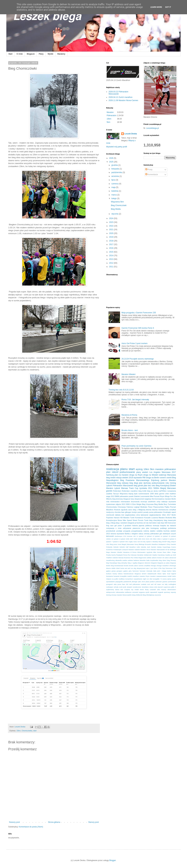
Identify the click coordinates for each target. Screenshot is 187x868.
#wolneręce (118, 536)
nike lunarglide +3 (156, 579)
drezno (108, 568)
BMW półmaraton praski (124, 496)
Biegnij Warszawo (168, 488)
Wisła (136, 558)
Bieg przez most (115, 544)
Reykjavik (119, 555)
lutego (114, 198)
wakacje (164, 502)
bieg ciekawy (123, 483)
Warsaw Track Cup (130, 488)
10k (134, 536)
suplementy (110, 590)
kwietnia (115, 191)
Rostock (117, 510)
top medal (135, 590)
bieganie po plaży (164, 563)
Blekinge (142, 544)
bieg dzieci (163, 560)
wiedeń (145, 472)
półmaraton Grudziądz (163, 512)
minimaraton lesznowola (130, 502)
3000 (128, 504)
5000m (156, 488)
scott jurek (123, 587)
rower (159, 584)
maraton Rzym (144, 576)
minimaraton (115, 502)
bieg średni (111, 478)
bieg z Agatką (132, 563)
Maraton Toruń (145, 550)
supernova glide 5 (170, 587)
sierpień (130, 587)
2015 (112, 252)
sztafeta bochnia (163, 531)
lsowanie (116, 576)
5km (108, 122)
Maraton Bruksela (165, 518)
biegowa (173, 563)
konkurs (109, 574)
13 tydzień (156, 536)
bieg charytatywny (156, 520)
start (35, 731)
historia (135, 526)
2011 (112, 267)
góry (130, 571)
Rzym (162, 496)
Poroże (141, 520)
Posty (149, 170)
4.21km (133, 504)
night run (146, 579)
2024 (112, 218)
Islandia (143, 547)
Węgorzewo (142, 558)
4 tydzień (165, 539)
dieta (156, 494)
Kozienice (110, 550)
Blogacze (31, 54)
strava (152, 587)
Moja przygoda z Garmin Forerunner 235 (139, 313)
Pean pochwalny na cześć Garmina (136, 446)
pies (143, 528)
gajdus (108, 571)
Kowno (174, 547)
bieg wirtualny (123, 563)
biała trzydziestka (152, 560)
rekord (115, 472)
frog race (110, 526)
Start (10, 54)
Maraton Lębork (113, 488)
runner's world (166, 478)
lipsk (136, 494)
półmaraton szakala (139, 584)
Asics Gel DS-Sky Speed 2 (143, 542)
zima (138, 515)
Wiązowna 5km (117, 202)
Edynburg (155, 480)
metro (174, 576)
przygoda (127, 531)
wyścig (139, 469)
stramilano (145, 587)
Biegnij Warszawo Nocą (130, 544)
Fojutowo (110, 518)
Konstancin (139, 518)
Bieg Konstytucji (163, 486)
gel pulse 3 (119, 526)
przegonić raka (111, 584)
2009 (140, 539)
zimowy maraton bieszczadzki (121, 595)
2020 (112, 233)
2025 (112, 162)
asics (130, 510)
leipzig (131, 494)
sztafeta (109, 494)
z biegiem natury (137, 534)
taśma (117, 590)
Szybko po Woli (171, 555)
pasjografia (119, 582)
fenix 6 (156, 568)
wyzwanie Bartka (123, 534)
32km (159, 539)
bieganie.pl (132, 523)
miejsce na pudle (112, 579)
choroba (118, 512)
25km (155, 539)
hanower (143, 571)
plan (108, 472)
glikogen (128, 512)
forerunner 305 (171, 568)
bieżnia (149, 510)
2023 (112, 222)
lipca (114, 180)
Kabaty (159, 547)
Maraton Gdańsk (134, 550)
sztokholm (152, 502)
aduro (167, 558)
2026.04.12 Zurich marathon (121, 97)
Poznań (157, 496)
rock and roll (152, 584)
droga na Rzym (136, 475)
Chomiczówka (27, 731)
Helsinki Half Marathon (128, 547)
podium (152, 582)
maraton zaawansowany (158, 576)
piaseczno (137, 528)
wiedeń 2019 (128, 478)
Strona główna (54, 822)
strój (156, 587)
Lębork (109, 486)
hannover (136, 571)
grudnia (115, 165)
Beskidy (155, 542)
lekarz (160, 574)
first (153, 499)
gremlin (109, 491)
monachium (129, 579)
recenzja (144, 502)
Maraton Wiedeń (129, 374)
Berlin (174, 515)
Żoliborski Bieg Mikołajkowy (145, 595)
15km (19, 731)
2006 (128, 539)
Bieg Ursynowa (148, 504)
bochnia (140, 523)
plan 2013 (142, 582)
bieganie (154, 563)
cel (144, 523)
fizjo (164, 568)
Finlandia (109, 547)
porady (146, 512)
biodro (108, 566)
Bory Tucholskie (170, 504)
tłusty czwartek (150, 590)
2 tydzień (122, 539)
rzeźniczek (110, 515)
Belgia (139, 504)
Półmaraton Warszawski (123, 486)
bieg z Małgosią (139, 510)
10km (109, 119)
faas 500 (164, 523)
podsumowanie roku (160, 483)
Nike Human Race (160, 552)
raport (174, 512)
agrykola (124, 510)
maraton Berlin (170, 499)
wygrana (142, 592)
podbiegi (163, 528)
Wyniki (50, 54)
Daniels (173, 544)
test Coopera (125, 590)
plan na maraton (121, 475)
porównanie (172, 582)
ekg (135, 568)
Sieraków (140, 555)
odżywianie (127, 528)
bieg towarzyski (170, 520)
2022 (112, 226)
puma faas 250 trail (125, 584)
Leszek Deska (131, 134)
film (160, 568)
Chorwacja (122, 507)
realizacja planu (117, 469)
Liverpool (125, 550)
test (123, 515)
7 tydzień (115, 542)
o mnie (119, 528)
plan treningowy (153, 528)
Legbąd (137, 507)
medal (169, 576)
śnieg (134, 595)
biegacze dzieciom (144, 563)
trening (173, 483)
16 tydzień (115, 539)
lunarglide (123, 576)
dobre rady (156, 523)
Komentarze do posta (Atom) (31, 827)
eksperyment (141, 568)
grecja (114, 571)
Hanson (117, 518)
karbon (169, 571)
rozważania (172, 491)
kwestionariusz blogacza (132, 574)
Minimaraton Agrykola (145, 552)
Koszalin (147, 518)
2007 (132, 539)
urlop (158, 502)
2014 (112, 256)
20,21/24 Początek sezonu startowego (138, 359)
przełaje (119, 531)
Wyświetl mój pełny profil (117, 147)
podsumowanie (127, 472)
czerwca (115, 184)
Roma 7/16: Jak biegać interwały (135, 400)
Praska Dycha (111, 555)
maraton (159, 469)
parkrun (164, 480)
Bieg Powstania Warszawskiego (135, 480)
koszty (115, 574)
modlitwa (122, 579)
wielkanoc (128, 592)
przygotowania (137, 531)
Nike (152, 496)
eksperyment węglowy (143, 499)
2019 (112, 237)
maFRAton (162, 491)
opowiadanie (110, 582)
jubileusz (149, 526)
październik (127, 582)
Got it (168, 7)
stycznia (115, 214)
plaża (147, 582)
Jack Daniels (151, 547)
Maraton (110, 112)
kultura (120, 574)
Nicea (120, 520)
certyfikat (147, 566)
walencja (163, 475)
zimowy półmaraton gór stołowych (157, 534)
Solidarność (148, 555)
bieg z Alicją (111, 523)
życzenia (158, 595)
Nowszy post (14, 822)
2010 (143, 539)
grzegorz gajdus (122, 571)
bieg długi (134, 483)
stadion (153, 531)
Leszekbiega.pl (152, 128)
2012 (112, 263)
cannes (141, 566)
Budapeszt (162, 544)
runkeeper (110, 587)
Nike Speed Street (130, 520)
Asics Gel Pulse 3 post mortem (135, 343)
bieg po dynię (152, 491)
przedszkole (111, 531)
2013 (112, 259)
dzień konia (120, 568)
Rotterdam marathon (130, 491)
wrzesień (135, 592)
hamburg (110, 475)
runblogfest (172, 584)
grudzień (128, 526)
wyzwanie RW (140, 478)
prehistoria (172, 528)
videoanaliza (120, 592)
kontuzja (156, 526)
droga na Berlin (153, 478)
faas (123, 512)
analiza (125, 560)
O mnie (20, 54)
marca (114, 195)
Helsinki (116, 547)
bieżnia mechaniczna (160, 510)
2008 (136, 539)
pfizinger (135, 582)
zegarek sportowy (164, 592)
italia (155, 571)
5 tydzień (171, 539)
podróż (140, 512)
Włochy (109, 499)
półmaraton (170, 469)
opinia (169, 579)
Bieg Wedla (116, 209)
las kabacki (171, 526)
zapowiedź (153, 592)
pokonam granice (162, 582)
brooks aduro (134, 566)
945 (127, 542)
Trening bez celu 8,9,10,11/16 (121, 390)
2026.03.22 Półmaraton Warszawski (118, 93)
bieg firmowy (171, 560)
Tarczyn (116, 494)
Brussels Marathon (152, 544)
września (115, 176)
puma (151, 512)
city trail (149, 523)
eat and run (129, 568)
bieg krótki (142, 491)
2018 (112, 241)
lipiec (164, 574)
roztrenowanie (144, 494)
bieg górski (138, 486)
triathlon (173, 494)
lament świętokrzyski (149, 574)
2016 (112, 248)
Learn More (156, 7)
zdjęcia (118, 504)
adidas (149, 558)
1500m (108, 539)
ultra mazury (162, 590)
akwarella (119, 560)
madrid (130, 576)
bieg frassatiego (112, 563)
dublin (114, 568)
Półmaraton (111, 115)
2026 (112, 158)
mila (108, 502)
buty (132, 499)
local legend (172, 574)
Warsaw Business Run (126, 558)
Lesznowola (145, 496)
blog (112, 566)
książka (163, 526)
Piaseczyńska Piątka (161, 507)
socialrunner (137, 587)
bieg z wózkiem (122, 523)
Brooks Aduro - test (130, 430)
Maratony (61, 54)
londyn (134, 512)
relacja (119, 478)
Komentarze (152, 174)
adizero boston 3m (158, 558)
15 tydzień (172, 536)
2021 (112, 230)
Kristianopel (117, 550)
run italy (165, 584)
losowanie (110, 576)
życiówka (143, 488)
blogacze (127, 499)
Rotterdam (117, 491)
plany (139, 472)
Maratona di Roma (129, 415)
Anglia (131, 542)
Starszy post (93, 822)
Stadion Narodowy (159, 555)
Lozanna (155, 518)
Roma (125, 555)
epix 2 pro (150, 568)
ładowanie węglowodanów (151, 515)
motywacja (110, 528)
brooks (126, 566)
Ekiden (173, 486)
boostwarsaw (119, 566)
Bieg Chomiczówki (119, 205)
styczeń (160, 587)
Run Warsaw (132, 555)
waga (108, 496)
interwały (149, 571)
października (117, 172)
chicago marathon (163, 566)
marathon (136, 576)
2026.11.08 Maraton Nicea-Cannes (123, 100)
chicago (153, 566)
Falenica (130, 507)
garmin (162, 494)
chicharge (173, 566)
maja (114, 187)
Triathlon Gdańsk (112, 558)
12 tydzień (148, 536)
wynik (147, 592)
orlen (167, 494)
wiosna (113, 534)
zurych (173, 534)
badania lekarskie (140, 560)
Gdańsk (137, 496)
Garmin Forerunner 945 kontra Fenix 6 (138, 328)
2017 (112, 244)
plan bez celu (149, 486)
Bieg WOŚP (163, 542)
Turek (146, 520)
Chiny (168, 544)
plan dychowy (145, 483)
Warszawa (171, 475)
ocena (164, 579)
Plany (41, 54)
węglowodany (130, 515)
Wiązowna (124, 494)
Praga (174, 552)
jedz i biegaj (162, 571)
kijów (174, 571)
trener (142, 590)
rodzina (146, 531)
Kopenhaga (166, 547)
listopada (115, 169)
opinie (174, 579)
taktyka (118, 515)
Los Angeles (155, 472)
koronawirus (160, 499)
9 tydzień (121, 542)
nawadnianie (138, 579)
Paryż (150, 507)
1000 (152, 494)
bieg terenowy (118, 499)
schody (116, 587)
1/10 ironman (128, 536)
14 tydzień (164, 536)
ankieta (130, 560)
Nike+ (169, 552)
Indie (138, 547)
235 (151, 539)
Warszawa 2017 (169, 472)
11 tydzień (140, 536)
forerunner (172, 523)
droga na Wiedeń (151, 475)
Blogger (113, 860)
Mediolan (144, 507)
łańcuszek (110, 536)
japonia (142, 526)
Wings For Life (170, 496)
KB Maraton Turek (127, 518)
